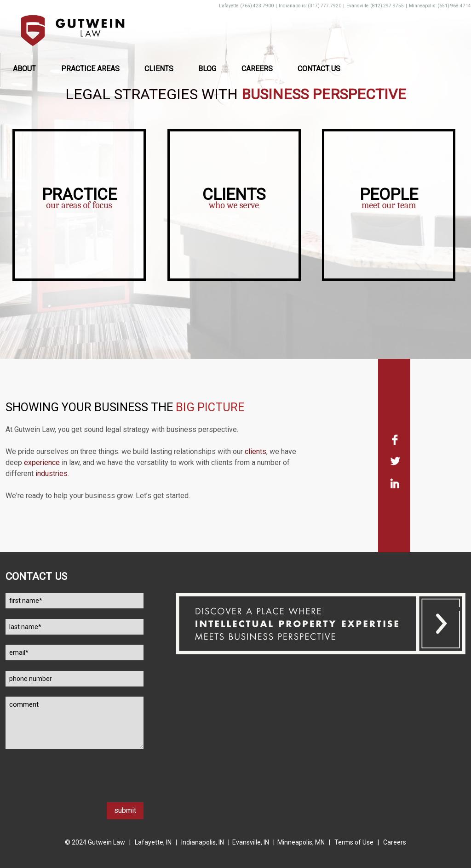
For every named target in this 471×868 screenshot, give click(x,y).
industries (52, 474)
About (24, 69)
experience (42, 462)
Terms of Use (354, 842)
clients (256, 451)
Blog (207, 69)
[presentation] (75, 784)
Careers (257, 69)
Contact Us (319, 69)
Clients (159, 69)
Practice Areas (90, 69)
